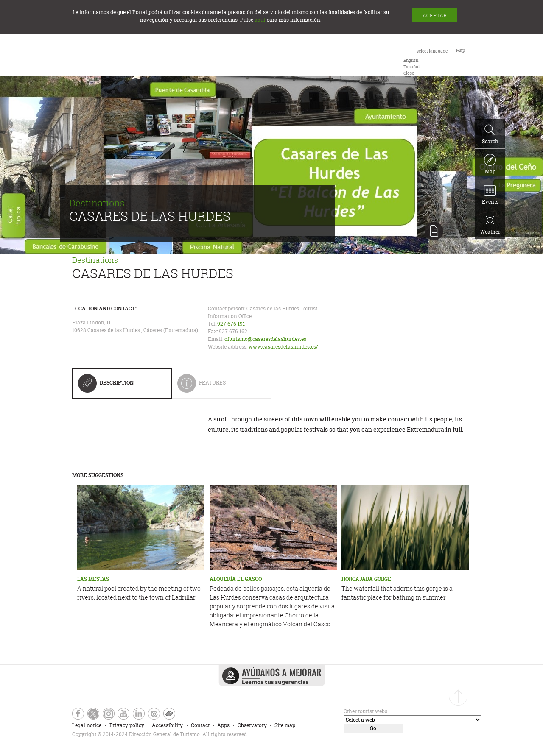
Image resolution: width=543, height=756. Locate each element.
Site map (285, 725)
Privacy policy (127, 725)
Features (218, 386)
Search (490, 134)
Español (411, 67)
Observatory (252, 725)
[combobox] (425, 61)
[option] (411, 60)
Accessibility (167, 725)
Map (490, 165)
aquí (260, 20)
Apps (223, 725)
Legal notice (87, 725)
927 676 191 (231, 324)
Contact (200, 725)
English (411, 60)
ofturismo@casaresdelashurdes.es (265, 339)
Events (490, 195)
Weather (490, 225)
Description (106, 386)
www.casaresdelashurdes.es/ (283, 347)
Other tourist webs (365, 711)
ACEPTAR (435, 15)
